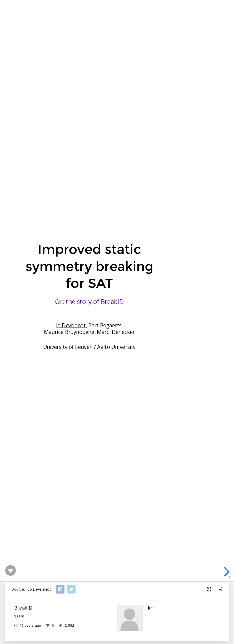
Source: (31, 589)
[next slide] (226, 572)
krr (151, 608)
